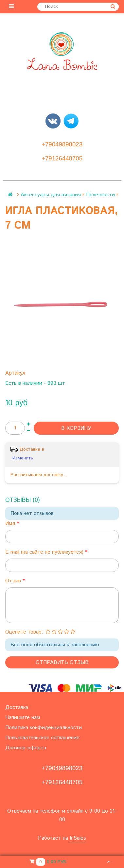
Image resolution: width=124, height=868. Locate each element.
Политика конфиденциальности (44, 728)
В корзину (76, 428)
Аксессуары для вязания (51, 195)
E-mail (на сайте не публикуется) (45, 552)
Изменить (23, 458)
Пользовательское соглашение (42, 738)
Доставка (17, 707)
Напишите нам (23, 718)
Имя (11, 524)
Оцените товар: (24, 632)
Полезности (100, 195)
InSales (78, 838)
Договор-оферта (26, 748)
